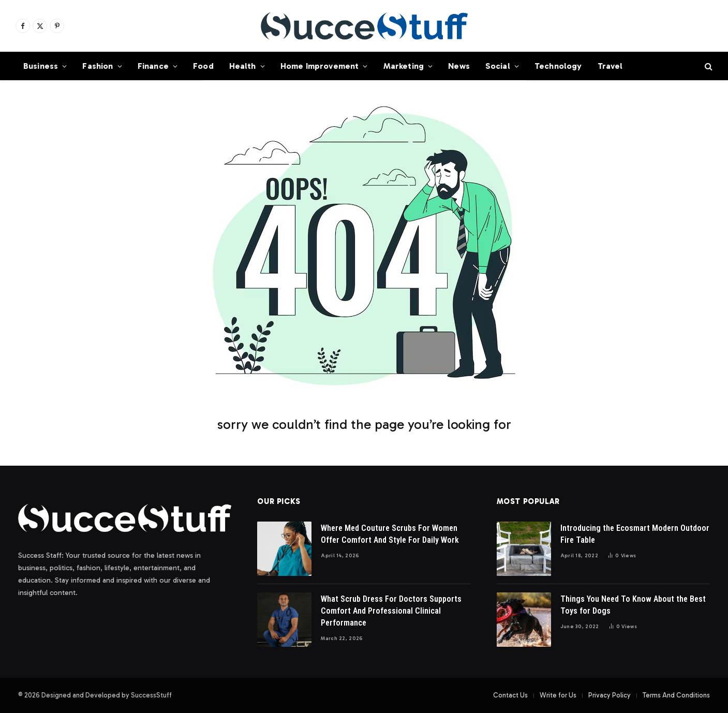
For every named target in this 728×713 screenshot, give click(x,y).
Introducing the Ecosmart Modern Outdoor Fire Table (635, 534)
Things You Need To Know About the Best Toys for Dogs (633, 605)
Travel (610, 66)
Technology (558, 66)
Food (203, 66)
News (459, 66)
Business (41, 66)
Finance (153, 66)
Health (243, 66)
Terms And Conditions (676, 695)
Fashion (98, 66)
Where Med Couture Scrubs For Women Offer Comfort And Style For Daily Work (390, 534)
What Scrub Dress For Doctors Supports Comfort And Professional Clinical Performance (391, 611)
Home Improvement (320, 66)
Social (498, 66)
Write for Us (558, 695)
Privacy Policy (610, 695)
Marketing (404, 66)
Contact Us (510, 695)
